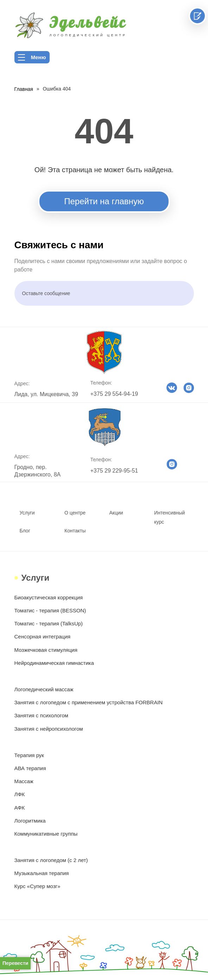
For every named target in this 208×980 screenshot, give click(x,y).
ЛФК (20, 794)
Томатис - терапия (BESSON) (50, 610)
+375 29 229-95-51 (114, 471)
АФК (20, 808)
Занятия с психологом (41, 715)
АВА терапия (30, 768)
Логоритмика (30, 821)
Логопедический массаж (44, 689)
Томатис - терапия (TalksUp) (49, 623)
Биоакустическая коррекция (49, 597)
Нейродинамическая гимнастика (54, 663)
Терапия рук (29, 755)
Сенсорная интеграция (43, 636)
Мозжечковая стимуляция (46, 650)
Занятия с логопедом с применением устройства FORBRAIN (89, 702)
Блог (25, 531)
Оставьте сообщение (46, 293)
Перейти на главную (104, 201)
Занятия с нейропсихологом (49, 729)
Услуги (27, 513)
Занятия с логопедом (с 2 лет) (51, 860)
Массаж (24, 781)
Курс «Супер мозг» (37, 886)
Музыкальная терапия (42, 873)
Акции (116, 513)
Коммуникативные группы (46, 834)
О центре (75, 513)
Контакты (75, 531)
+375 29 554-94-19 (114, 394)
